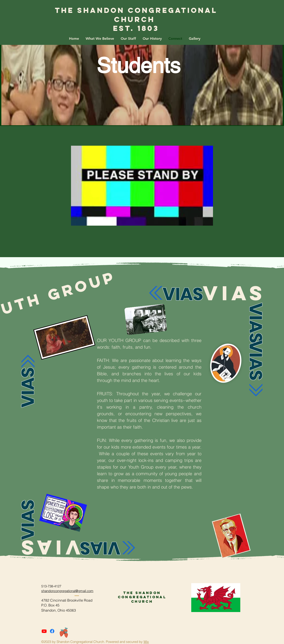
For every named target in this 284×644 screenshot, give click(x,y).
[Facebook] (52, 631)
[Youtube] (44, 631)
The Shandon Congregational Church (136, 15)
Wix (146, 642)
